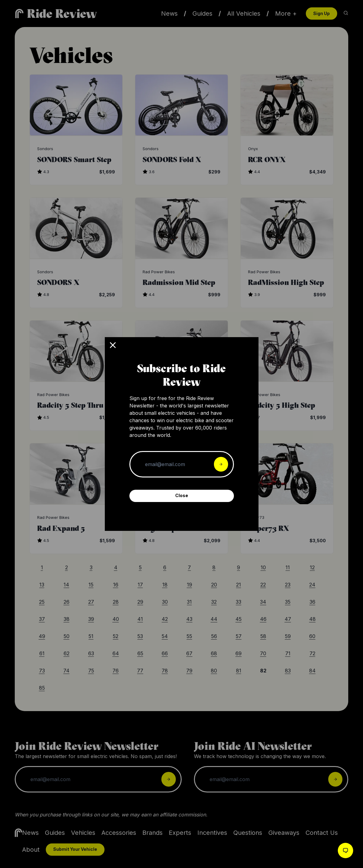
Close (182, 495)
